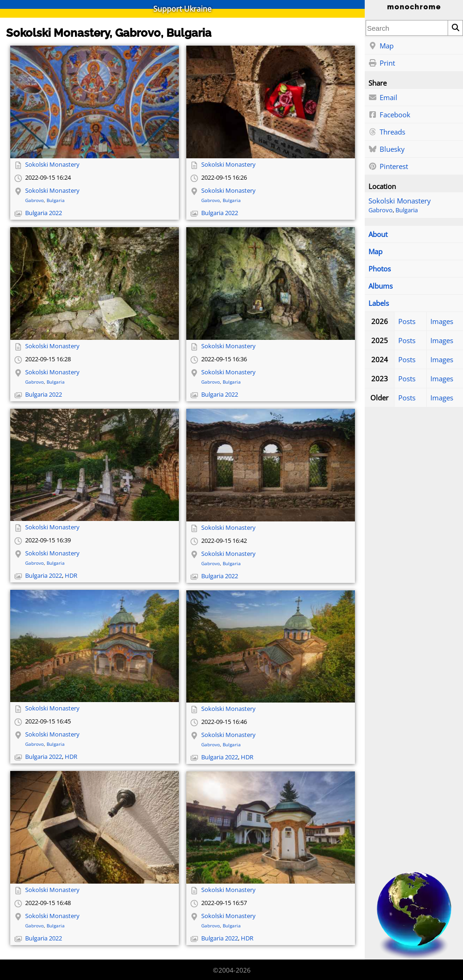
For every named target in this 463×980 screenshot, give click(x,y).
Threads (387, 132)
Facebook (389, 115)
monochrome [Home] (414, 7)
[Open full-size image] (95, 102)
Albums (381, 286)
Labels (379, 303)
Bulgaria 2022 (44, 213)
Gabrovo (381, 210)
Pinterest (388, 167)
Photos (380, 269)
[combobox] (407, 28)
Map (381, 46)
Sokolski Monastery (400, 201)
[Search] (455, 28)
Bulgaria (407, 210)
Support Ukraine (182, 9)
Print (382, 63)
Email (383, 98)
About (378, 234)
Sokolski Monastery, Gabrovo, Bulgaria (109, 33)
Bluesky (387, 149)
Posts (407, 321)
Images (442, 321)
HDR (71, 576)
